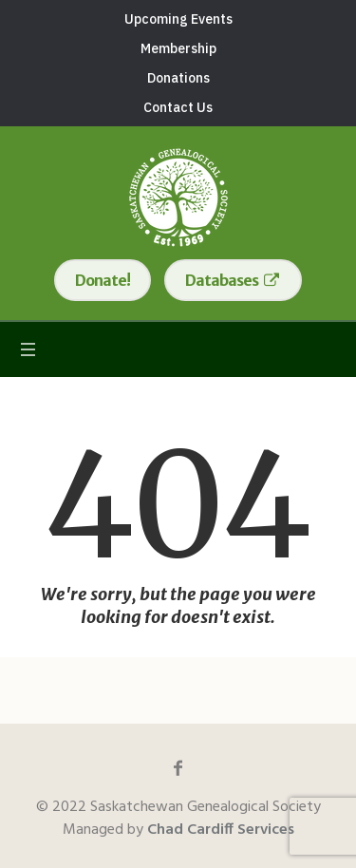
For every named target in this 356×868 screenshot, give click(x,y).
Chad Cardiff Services (221, 830)
